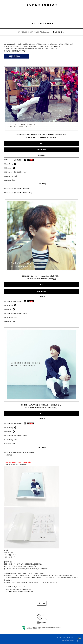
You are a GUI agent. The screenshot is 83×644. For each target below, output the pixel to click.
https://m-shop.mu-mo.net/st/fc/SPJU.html (21, 592)
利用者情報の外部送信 (68, 640)
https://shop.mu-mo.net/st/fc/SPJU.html (20, 589)
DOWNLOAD (42, 150)
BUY (42, 143)
